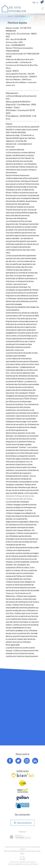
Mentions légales (18, 851)
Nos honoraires (30, 851)
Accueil (10, 16)
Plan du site (8, 851)
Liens (38, 851)
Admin (22, 853)
